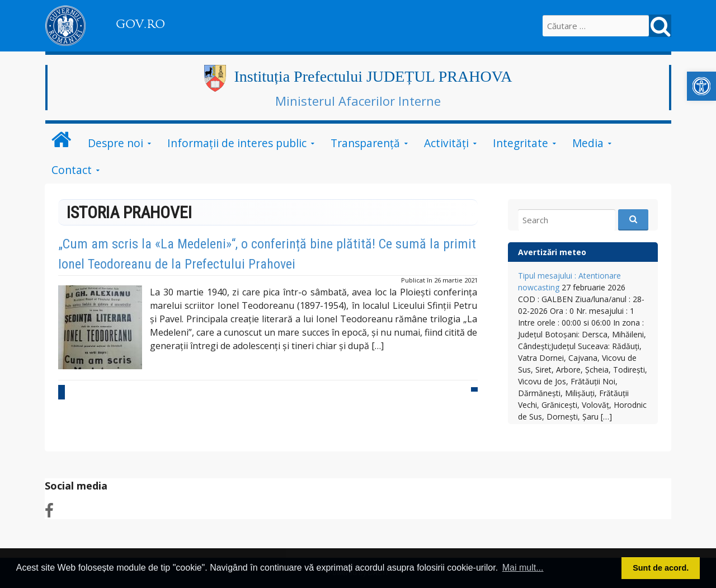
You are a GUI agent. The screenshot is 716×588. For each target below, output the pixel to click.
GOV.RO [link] (140, 24)
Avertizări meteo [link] (552, 252)
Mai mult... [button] (523, 568)
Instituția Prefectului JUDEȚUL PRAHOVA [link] (373, 76)
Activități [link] (446, 143)
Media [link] (588, 143)
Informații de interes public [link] (237, 143)
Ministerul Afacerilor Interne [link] (358, 101)
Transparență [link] (365, 143)
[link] (701, 86)
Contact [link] (72, 170)
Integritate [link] (520, 143)
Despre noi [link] (116, 143)
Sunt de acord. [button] (661, 568)
